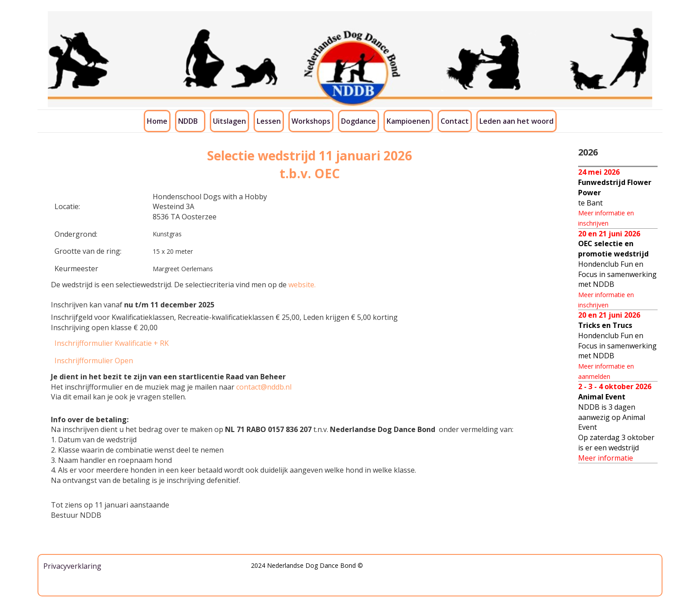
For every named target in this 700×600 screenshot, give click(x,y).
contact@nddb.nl (264, 387)
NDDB (188, 121)
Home (157, 121)
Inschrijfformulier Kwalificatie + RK (112, 343)
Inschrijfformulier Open (94, 361)
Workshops (311, 121)
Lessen (269, 121)
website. (302, 285)
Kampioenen (408, 121)
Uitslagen (229, 121)
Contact (455, 121)
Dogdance (358, 121)
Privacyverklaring (72, 566)
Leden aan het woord (517, 121)
